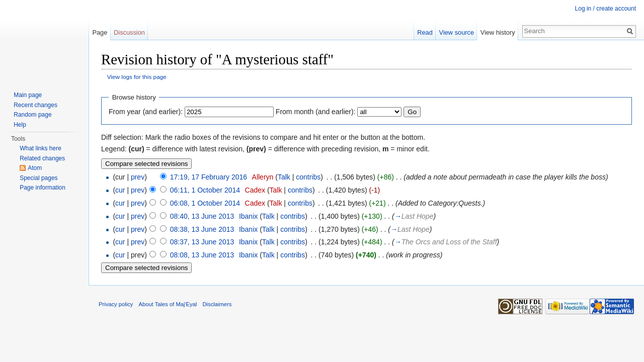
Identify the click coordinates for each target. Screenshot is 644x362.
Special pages (38, 178)
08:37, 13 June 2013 (202, 242)
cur (120, 190)
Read (425, 32)
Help (20, 125)
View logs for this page (137, 77)
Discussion (129, 32)
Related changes (42, 158)
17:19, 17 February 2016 (209, 177)
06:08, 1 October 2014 (205, 203)
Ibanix (248, 216)
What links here (41, 148)
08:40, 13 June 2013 (202, 216)
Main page (28, 95)
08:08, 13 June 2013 (202, 255)
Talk (284, 177)
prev (138, 177)
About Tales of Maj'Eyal (168, 304)
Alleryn (263, 177)
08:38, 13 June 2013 (202, 229)
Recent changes (35, 105)
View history (498, 32)
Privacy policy (116, 304)
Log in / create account (606, 9)
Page (100, 32)
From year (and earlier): (146, 112)
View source (457, 32)
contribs (308, 177)
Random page (32, 115)
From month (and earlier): (316, 112)
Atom (35, 168)
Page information (43, 188)
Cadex (255, 190)
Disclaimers (217, 304)
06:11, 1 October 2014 (205, 190)
